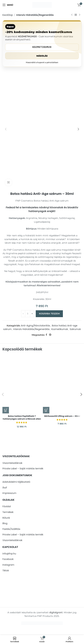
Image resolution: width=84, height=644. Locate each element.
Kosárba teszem (49, 314)
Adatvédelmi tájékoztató (16, 482)
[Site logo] (42, 5)
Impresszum (9, 493)
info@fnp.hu (9, 554)
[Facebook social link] (46, 335)
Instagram (8, 565)
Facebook (8, 559)
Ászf (5, 488)
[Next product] (80, 15)
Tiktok (6, 571)
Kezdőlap (8, 15)
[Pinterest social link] (50, 335)
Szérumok (75, 329)
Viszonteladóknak (12, 463)
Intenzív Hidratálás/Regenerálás (35, 15)
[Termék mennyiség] (28, 314)
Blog (5, 523)
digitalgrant (56, 612)
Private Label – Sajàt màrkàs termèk (23, 469)
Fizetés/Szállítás (11, 529)
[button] (6, 410)
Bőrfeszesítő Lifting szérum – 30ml (62, 416)
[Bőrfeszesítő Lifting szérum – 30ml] (62, 384)
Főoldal (7, 506)
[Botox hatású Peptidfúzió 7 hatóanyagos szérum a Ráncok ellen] (22, 384)
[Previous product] (72, 15)
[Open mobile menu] (8, 5)
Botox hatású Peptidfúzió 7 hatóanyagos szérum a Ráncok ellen (22, 418)
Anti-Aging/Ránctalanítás (36, 326)
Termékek (8, 512)
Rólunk (6, 518)
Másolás (42, 56)
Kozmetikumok (60, 329)
